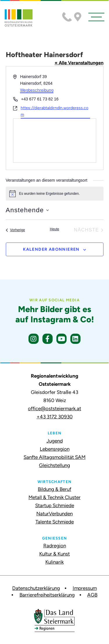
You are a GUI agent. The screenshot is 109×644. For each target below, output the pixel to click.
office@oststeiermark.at (54, 408)
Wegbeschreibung (37, 90)
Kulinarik (54, 562)
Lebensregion (55, 449)
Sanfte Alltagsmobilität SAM (54, 457)
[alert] (55, 194)
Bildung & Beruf (54, 489)
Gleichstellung (54, 465)
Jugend (55, 441)
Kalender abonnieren (51, 249)
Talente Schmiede (55, 522)
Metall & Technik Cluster (54, 497)
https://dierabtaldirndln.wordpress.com (54, 111)
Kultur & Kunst (54, 554)
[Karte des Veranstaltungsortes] (55, 141)
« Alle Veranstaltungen (79, 63)
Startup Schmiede (55, 505)
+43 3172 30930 (55, 417)
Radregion (55, 546)
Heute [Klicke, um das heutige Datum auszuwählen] (54, 229)
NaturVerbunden (54, 514)
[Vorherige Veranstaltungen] (15, 230)
